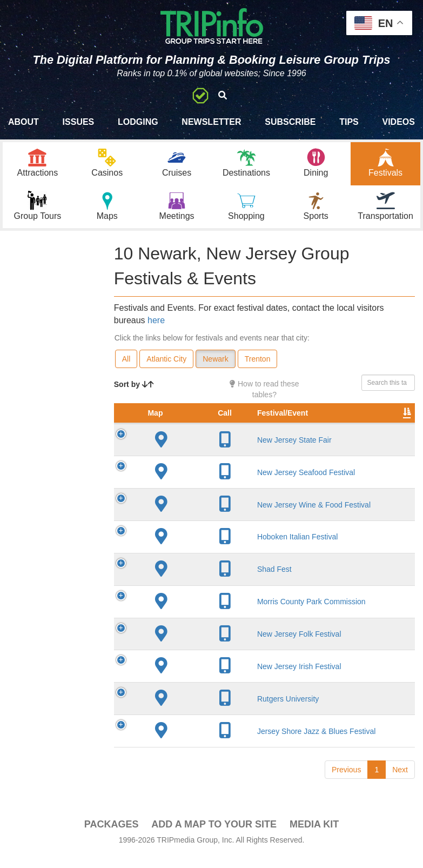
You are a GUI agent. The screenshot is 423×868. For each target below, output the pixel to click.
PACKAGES (112, 836)
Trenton (258, 360)
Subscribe (290, 122)
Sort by (134, 385)
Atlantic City (166, 360)
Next (400, 782)
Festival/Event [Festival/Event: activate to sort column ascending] (210, 425)
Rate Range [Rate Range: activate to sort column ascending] (383, 419)
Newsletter (211, 122)
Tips (349, 122)
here (156, 321)
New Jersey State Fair (222, 452)
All (126, 360)
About (23, 122)
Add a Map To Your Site (214, 836)
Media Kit (314, 836)
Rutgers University (216, 711)
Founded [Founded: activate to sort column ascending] (334, 425)
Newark (215, 360)
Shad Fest (202, 582)
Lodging (138, 122)
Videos (398, 122)
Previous (346, 782)
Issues (79, 122)
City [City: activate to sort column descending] (276, 425)
